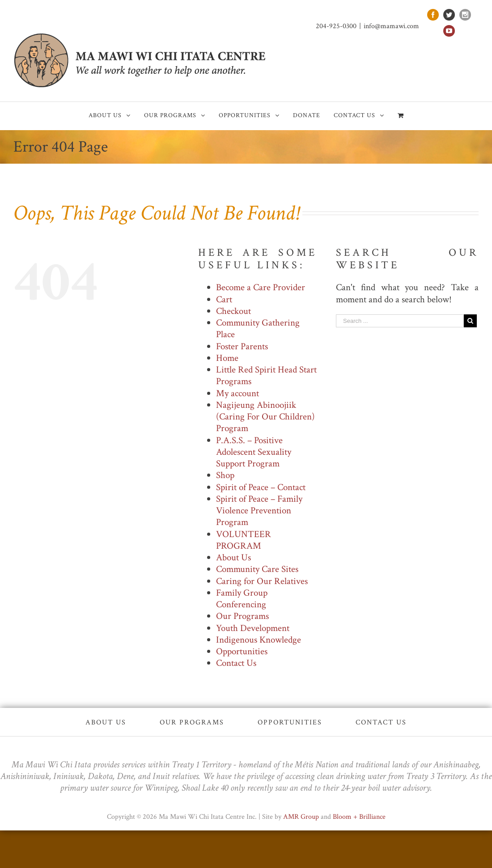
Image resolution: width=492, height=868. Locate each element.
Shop (225, 475)
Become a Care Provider (261, 287)
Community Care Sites (257, 569)
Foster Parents (242, 346)
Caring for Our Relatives (262, 581)
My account (238, 393)
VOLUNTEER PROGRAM (244, 540)
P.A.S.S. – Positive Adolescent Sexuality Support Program (254, 452)
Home (227, 358)
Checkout (233, 311)
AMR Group (301, 817)
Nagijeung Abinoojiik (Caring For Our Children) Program (265, 417)
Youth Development (253, 628)
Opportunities (242, 651)
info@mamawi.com (391, 26)
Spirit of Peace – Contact (261, 487)
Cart (224, 299)
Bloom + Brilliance (359, 817)
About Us (233, 557)
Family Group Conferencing (242, 599)
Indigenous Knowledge (259, 640)
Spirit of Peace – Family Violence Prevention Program (259, 511)
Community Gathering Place (258, 328)
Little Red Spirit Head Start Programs (266, 375)
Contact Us (236, 663)
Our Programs (242, 616)
